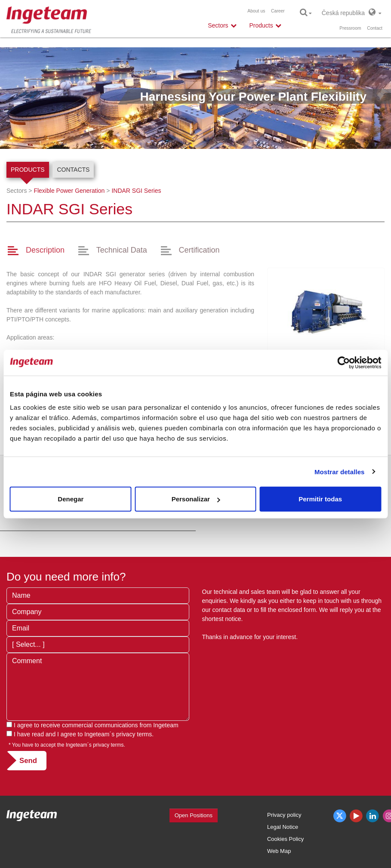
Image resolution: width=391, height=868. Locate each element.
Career (278, 11)
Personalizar (196, 499)
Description (45, 250)
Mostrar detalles (340, 471)
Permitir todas (320, 499)
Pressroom (350, 28)
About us (256, 11)
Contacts (73, 170)
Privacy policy (284, 815)
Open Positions (194, 815)
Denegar (71, 499)
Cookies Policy (285, 839)
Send (28, 761)
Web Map (279, 851)
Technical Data (122, 250)
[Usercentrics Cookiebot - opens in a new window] (343, 362)
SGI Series (136, 191)
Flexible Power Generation (69, 191)
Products (28, 170)
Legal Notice (283, 827)
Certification (199, 250)
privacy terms (134, 734)
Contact (375, 28)
